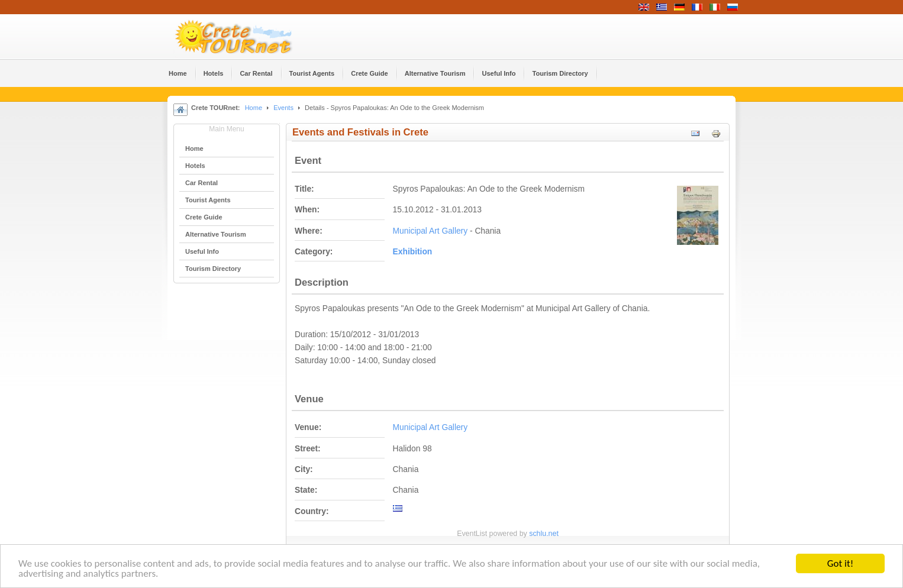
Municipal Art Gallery (430, 231)
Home (254, 108)
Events (283, 108)
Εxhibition (413, 252)
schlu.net (544, 534)
